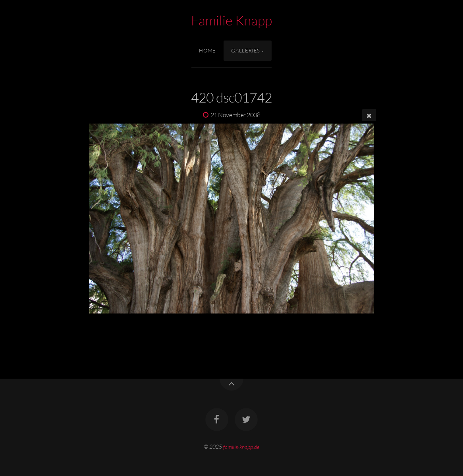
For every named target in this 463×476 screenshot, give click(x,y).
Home (207, 50)
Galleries (246, 50)
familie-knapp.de (241, 446)
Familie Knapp (231, 20)
